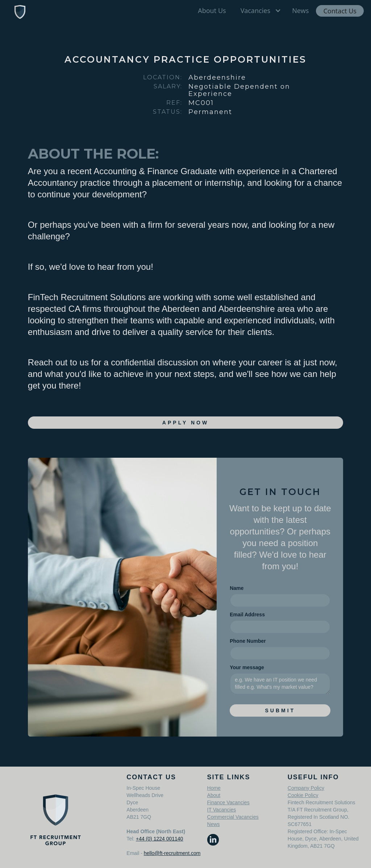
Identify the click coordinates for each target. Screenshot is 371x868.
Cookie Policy (303, 795)
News (214, 824)
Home (214, 788)
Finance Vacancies (228, 802)
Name (237, 588)
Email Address (247, 615)
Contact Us (340, 11)
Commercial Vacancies (233, 817)
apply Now (185, 423)
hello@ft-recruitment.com (172, 853)
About (214, 795)
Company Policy (306, 788)
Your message (247, 667)
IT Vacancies (222, 810)
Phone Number (248, 641)
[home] (20, 11)
